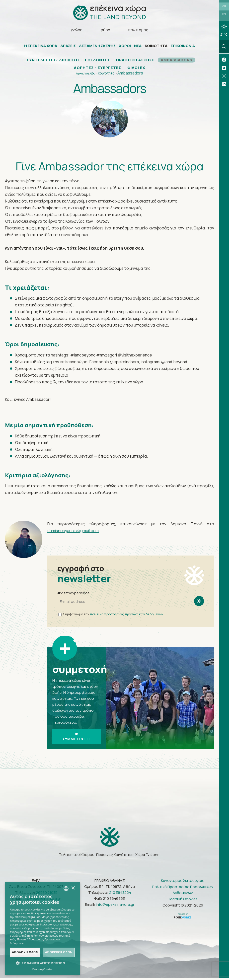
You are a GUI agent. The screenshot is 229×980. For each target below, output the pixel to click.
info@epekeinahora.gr (115, 906)
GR (224, 7)
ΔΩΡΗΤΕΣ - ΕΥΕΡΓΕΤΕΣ (97, 69)
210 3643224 (120, 894)
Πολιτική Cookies (183, 901)
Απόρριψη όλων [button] (59, 952)
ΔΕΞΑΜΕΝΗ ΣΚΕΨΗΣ (97, 47)
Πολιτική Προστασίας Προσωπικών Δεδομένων (183, 891)
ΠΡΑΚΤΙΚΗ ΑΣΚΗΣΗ (137, 61)
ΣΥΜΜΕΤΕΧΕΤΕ (77, 738)
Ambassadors (130, 74)
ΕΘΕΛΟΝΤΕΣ (97, 61)
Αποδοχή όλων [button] (25, 952)
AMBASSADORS (180, 61)
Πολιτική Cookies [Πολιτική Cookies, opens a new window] (42, 969)
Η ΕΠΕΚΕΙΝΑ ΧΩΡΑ (41, 47)
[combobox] (66, 889)
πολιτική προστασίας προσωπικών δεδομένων (127, 615)
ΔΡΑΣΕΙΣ (68, 47)
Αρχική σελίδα (86, 74)
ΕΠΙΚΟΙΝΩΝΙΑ (183, 47)
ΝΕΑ (138, 47)
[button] (42, 963)
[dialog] (42, 929)
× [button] (73, 888)
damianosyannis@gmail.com (73, 532)
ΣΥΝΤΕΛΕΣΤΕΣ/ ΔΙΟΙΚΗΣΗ (51, 61)
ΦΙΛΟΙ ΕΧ (137, 69)
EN (224, 15)
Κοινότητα (106, 74)
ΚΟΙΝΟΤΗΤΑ (156, 47)
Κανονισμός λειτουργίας (183, 882)
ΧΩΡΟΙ (125, 47)
